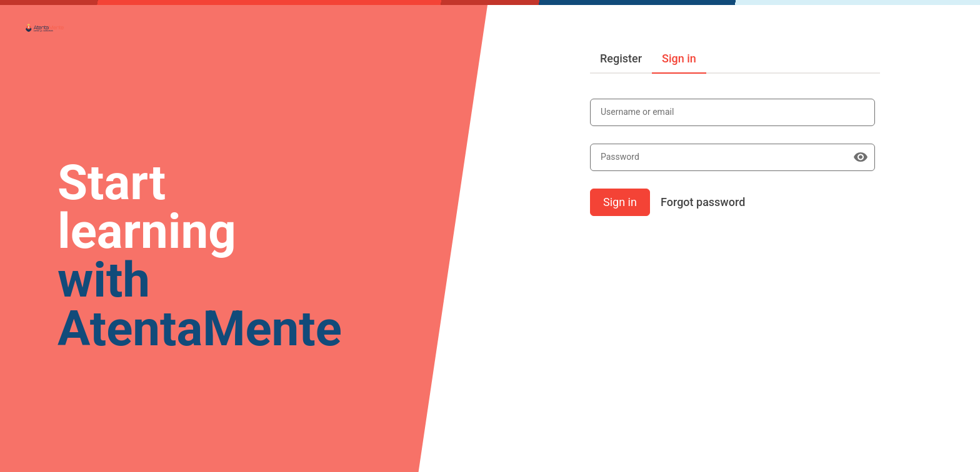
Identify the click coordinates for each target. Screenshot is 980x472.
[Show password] (861, 157)
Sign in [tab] (679, 58)
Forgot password (703, 202)
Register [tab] (621, 58)
